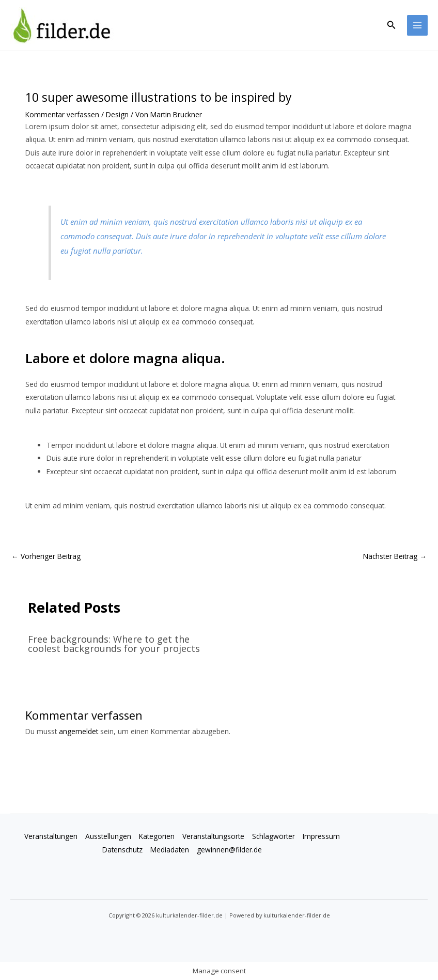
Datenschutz (122, 850)
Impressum (321, 836)
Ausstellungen (108, 836)
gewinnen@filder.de (229, 850)
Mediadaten (170, 850)
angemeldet (79, 731)
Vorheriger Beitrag (46, 556)
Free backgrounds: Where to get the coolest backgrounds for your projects (114, 644)
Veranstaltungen (51, 836)
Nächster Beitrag (395, 556)
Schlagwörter (273, 836)
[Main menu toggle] (418, 26)
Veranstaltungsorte (213, 836)
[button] (392, 25)
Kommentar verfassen (62, 114)
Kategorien (157, 836)
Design (117, 114)
